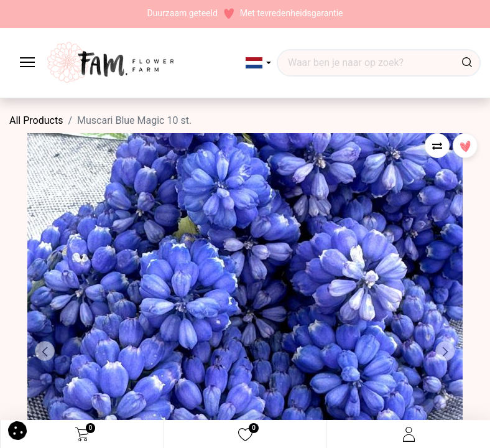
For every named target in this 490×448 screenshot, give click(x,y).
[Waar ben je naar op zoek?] (467, 63)
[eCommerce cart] (82, 434)
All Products (36, 120)
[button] (258, 63)
